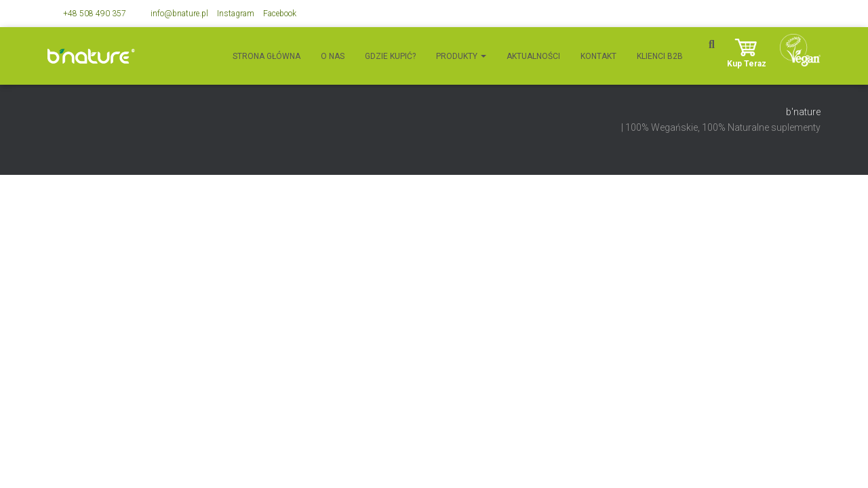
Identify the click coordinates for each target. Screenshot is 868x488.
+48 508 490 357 (95, 14)
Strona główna (267, 56)
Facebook (280, 14)
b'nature (803, 112)
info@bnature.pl (179, 14)
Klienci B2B (660, 56)
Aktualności (533, 56)
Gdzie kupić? (390, 56)
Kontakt (598, 56)
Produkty (461, 56)
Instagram (236, 14)
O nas (333, 56)
